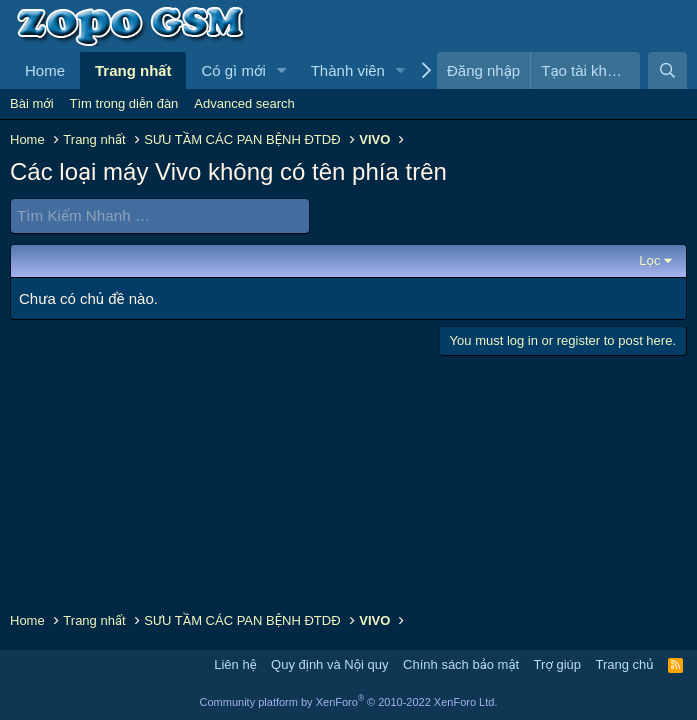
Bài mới (32, 103)
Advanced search (244, 103)
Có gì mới (233, 70)
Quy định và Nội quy (330, 664)
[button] (282, 70)
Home (45, 70)
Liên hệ (235, 664)
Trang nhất (133, 70)
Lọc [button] (649, 259)
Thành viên (348, 70)
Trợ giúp (557, 664)
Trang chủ (625, 664)
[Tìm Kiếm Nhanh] (160, 215)
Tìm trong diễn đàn (124, 103)
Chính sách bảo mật (461, 664)
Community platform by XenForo (349, 702)
